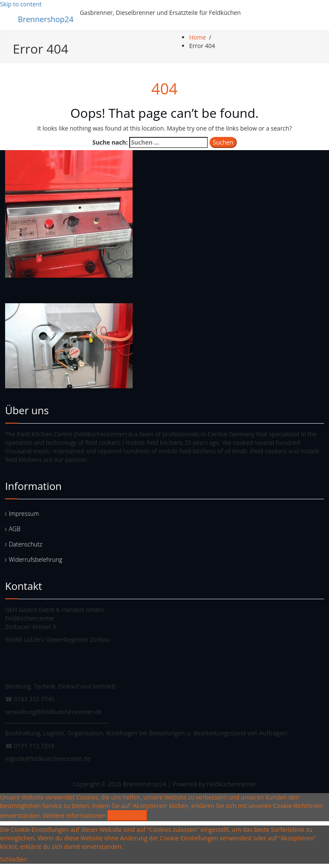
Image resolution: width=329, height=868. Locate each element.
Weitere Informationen (74, 815)
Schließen (13, 859)
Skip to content (21, 4)
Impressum (24, 514)
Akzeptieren (128, 815)
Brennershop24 (46, 19)
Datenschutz (26, 544)
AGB (15, 529)
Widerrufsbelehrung (36, 559)
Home (198, 37)
